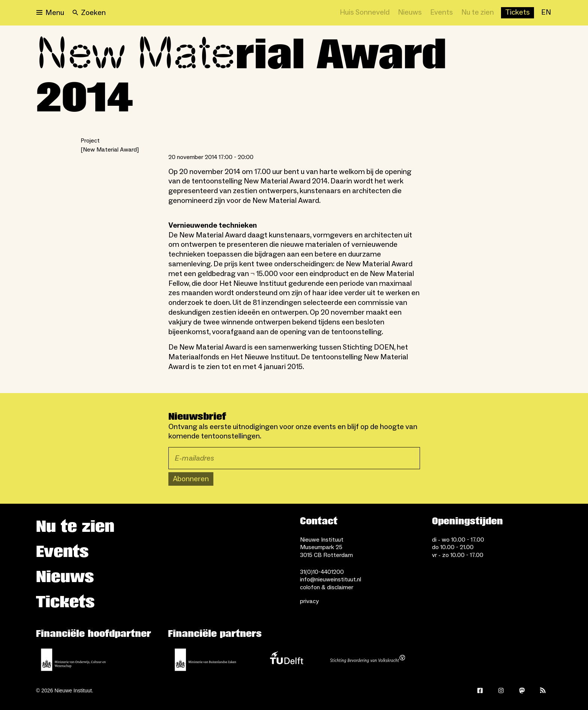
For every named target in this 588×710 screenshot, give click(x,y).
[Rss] (543, 690)
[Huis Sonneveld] (365, 13)
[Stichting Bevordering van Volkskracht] (367, 660)
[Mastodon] (522, 690)
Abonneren (191, 479)
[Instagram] (501, 690)
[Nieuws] (410, 13)
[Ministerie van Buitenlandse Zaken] (205, 660)
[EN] (546, 13)
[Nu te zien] (478, 13)
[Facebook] (480, 690)
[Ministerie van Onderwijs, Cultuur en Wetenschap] (73, 660)
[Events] (442, 13)
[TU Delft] (286, 660)
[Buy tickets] (517, 13)
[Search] (89, 13)
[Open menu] (50, 13)
